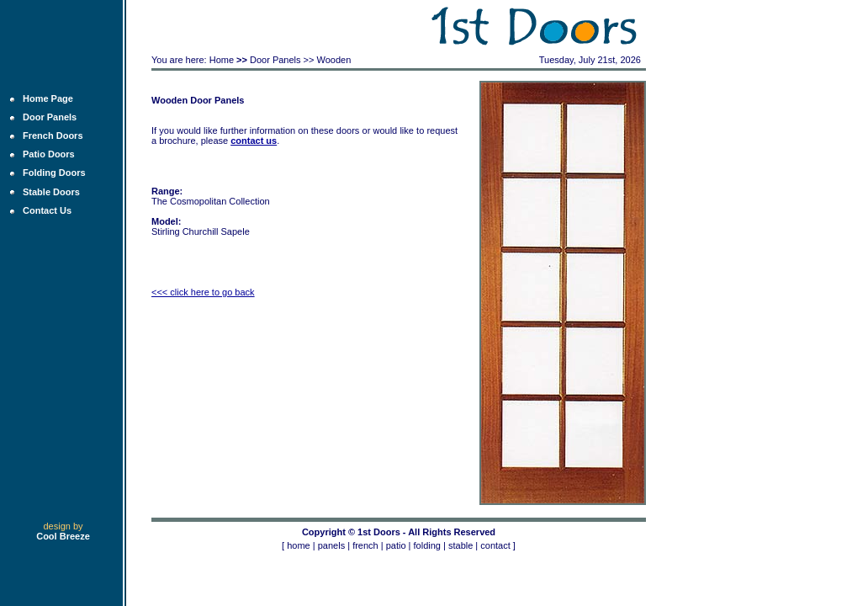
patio (396, 545)
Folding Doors (54, 173)
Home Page (48, 98)
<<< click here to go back (203, 292)
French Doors (53, 136)
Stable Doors (51, 192)
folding (427, 545)
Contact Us (47, 210)
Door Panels (50, 117)
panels (331, 545)
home (299, 545)
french (365, 545)
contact (495, 545)
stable (460, 545)
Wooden (334, 60)
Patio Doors (49, 154)
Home (222, 60)
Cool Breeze (63, 536)
